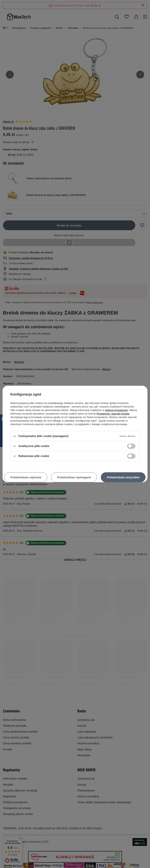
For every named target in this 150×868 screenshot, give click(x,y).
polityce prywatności (116, 410)
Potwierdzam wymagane (74, 477)
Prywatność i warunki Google (113, 414)
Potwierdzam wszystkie (123, 477)
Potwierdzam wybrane (26, 477)
